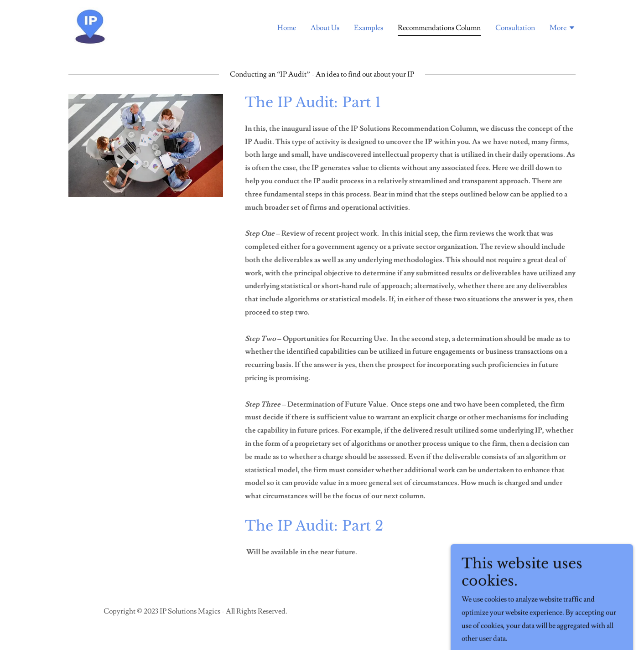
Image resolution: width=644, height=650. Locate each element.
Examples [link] (369, 28)
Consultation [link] (515, 28)
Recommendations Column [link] (439, 28)
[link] (90, 26)
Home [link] (287, 28)
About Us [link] (325, 28)
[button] (563, 29)
